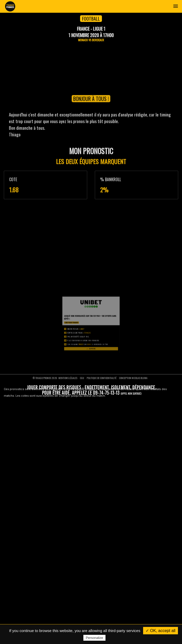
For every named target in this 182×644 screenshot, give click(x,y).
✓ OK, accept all (161, 631)
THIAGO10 (89, 384)
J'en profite (91, 391)
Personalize (95, 638)
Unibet (87, 382)
